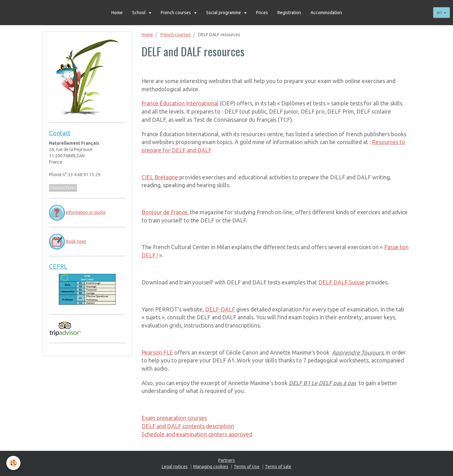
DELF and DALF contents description (188, 426)
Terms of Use (247, 467)
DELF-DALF (220, 309)
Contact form (63, 188)
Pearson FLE (157, 352)
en (439, 13)
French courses (176, 13)
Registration (289, 13)
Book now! (76, 241)
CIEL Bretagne (160, 177)
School (139, 13)
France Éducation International (180, 103)
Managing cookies (211, 467)
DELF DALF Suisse (341, 282)
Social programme (224, 13)
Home (117, 13)
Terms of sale (278, 467)
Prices (262, 13)
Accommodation (326, 13)
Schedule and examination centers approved (197, 434)
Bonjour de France (165, 212)
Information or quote (86, 212)
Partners (227, 460)
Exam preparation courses (174, 418)
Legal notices (175, 467)
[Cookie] (13, 463)
